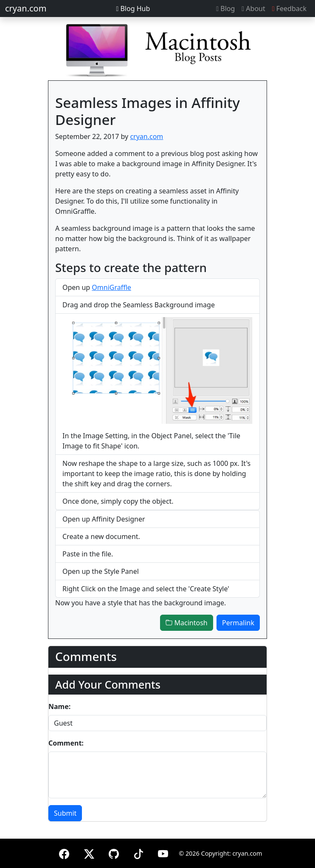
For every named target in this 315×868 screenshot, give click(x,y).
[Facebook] (64, 852)
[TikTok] (138, 852)
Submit (65, 813)
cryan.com (26, 8)
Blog (225, 9)
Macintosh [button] (186, 623)
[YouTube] (163, 852)
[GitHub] (114, 852)
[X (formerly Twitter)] (89, 852)
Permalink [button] (238, 623)
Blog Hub (133, 9)
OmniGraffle (111, 287)
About (253, 9)
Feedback (289, 9)
